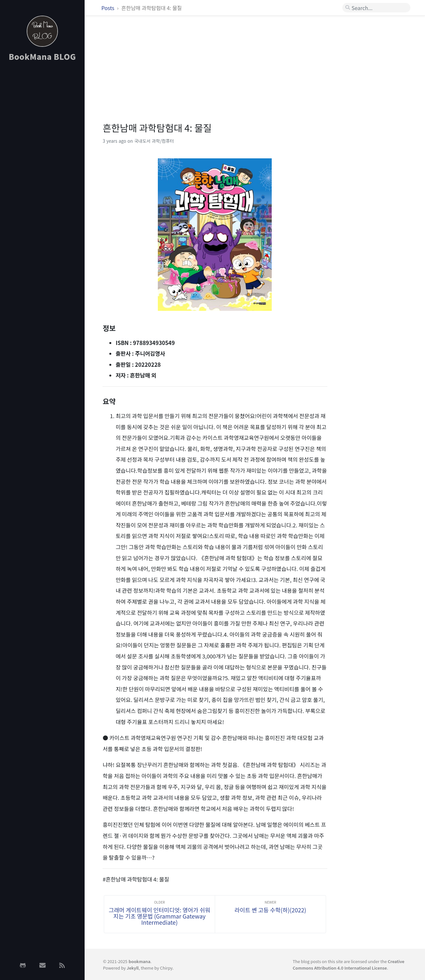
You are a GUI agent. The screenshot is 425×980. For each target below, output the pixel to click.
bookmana (139, 961)
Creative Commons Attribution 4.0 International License (348, 964)
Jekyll (133, 968)
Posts (109, 8)
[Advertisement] (42, 170)
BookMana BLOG (42, 56)
